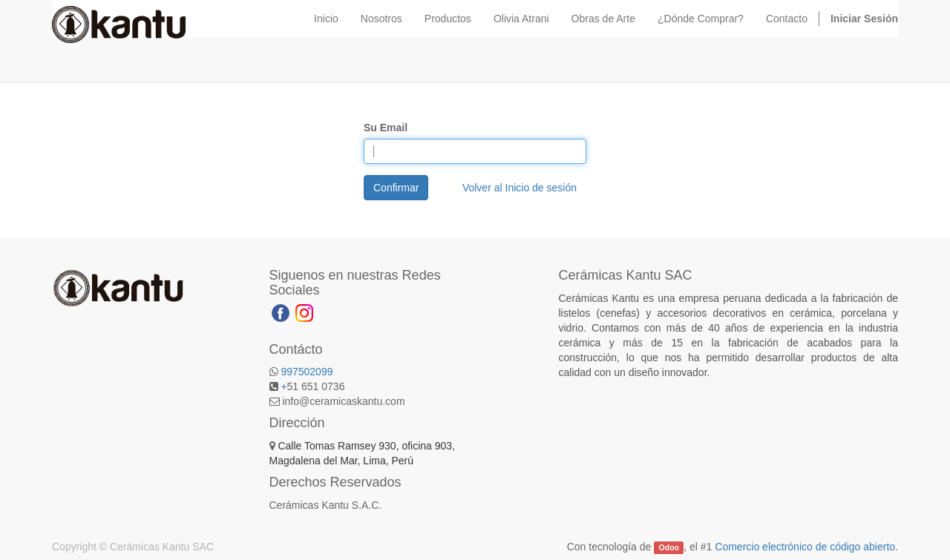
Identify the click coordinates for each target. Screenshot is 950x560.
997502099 (307, 372)
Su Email (386, 128)
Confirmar (396, 188)
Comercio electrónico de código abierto (805, 547)
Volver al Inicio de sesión (520, 188)
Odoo (669, 547)
